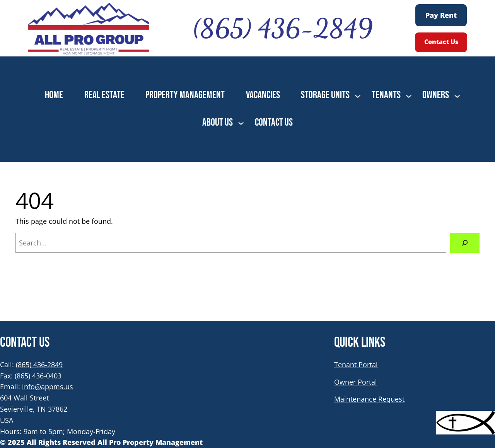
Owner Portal (356, 382)
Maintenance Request (369, 399)
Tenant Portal (356, 365)
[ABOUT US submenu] (241, 123)
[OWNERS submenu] (457, 95)
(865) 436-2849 (39, 365)
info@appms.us (48, 387)
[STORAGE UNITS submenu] (358, 95)
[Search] (465, 243)
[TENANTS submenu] (409, 95)
